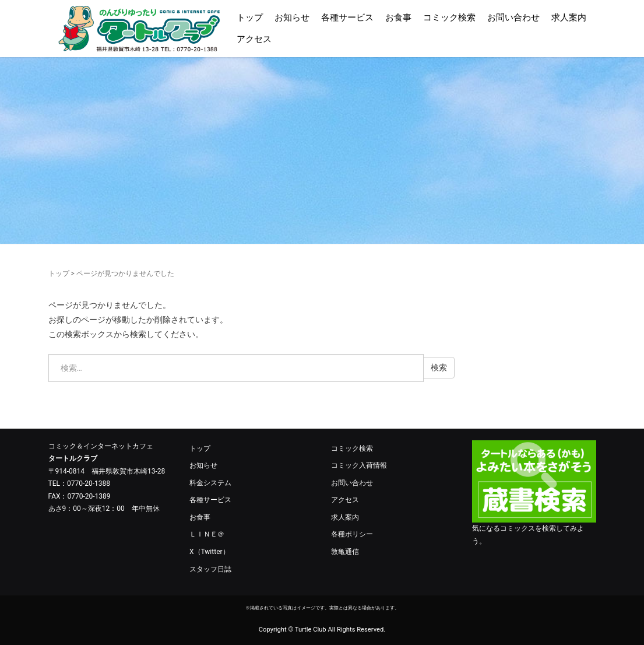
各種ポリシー (352, 534)
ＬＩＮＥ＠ (207, 534)
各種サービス (347, 17)
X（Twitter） (210, 552)
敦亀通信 (345, 552)
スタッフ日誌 (210, 569)
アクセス (254, 39)
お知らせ (292, 17)
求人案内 (569, 17)
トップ (250, 17)
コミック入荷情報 (359, 465)
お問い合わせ (513, 17)
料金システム (210, 483)
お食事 (398, 17)
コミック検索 (449, 17)
